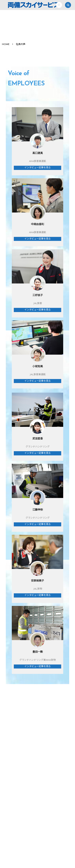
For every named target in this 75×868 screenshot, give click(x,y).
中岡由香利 (37, 224)
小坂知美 (38, 367)
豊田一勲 (38, 652)
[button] (59, 5)
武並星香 (38, 439)
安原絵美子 (37, 581)
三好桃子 (38, 295)
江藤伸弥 (38, 510)
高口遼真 (38, 153)
